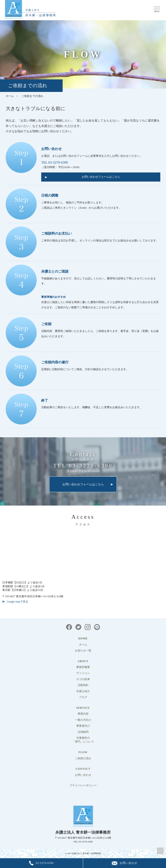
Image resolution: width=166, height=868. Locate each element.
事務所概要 (83, 667)
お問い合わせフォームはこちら (101, 177)
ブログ (83, 697)
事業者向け (83, 726)
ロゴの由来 (83, 679)
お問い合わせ (83, 775)
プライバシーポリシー (83, 786)
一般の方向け (83, 720)
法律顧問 (83, 732)
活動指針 (83, 685)
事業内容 (83, 714)
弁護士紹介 (83, 691)
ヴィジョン (83, 673)
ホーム (10, 96)
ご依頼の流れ (83, 758)
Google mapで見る (18, 602)
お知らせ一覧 (83, 651)
